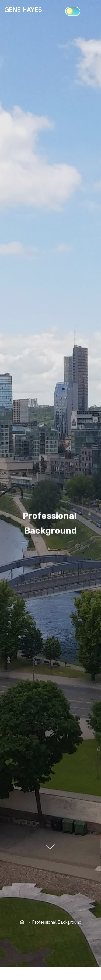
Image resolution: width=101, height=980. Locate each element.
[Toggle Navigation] (90, 11)
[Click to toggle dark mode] (73, 11)
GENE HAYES (23, 10)
